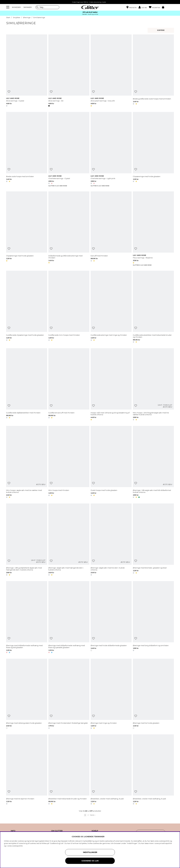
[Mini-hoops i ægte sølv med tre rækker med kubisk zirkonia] (27, 462)
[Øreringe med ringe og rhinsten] (111, 694)
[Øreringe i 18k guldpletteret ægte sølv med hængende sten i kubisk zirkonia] (27, 540)
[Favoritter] (155, 7)
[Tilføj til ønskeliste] (9, 92)
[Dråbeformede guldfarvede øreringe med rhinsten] (69, 229)
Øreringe (27, 18)
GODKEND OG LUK (90, 861)
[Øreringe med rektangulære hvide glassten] (27, 694)
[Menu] (8, 7)
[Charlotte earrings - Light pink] (111, 149)
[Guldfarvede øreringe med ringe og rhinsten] (111, 307)
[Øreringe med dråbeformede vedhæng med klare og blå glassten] (27, 618)
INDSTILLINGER (90, 852)
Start (8, 18)
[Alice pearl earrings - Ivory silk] (111, 71)
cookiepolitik (17, 846)
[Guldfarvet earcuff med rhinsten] (69, 385)
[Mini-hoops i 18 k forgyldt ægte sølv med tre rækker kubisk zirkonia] (153, 385)
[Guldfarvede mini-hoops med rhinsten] (69, 307)
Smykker (17, 18)
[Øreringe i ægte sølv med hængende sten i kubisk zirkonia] (69, 540)
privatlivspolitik (166, 843)
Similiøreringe (39, 18)
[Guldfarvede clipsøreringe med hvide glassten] (27, 307)
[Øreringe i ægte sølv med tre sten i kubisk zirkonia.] (111, 540)
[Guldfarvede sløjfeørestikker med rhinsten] (27, 385)
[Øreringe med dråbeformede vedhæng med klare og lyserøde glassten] (69, 618)
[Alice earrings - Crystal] (27, 71)
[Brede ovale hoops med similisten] (27, 149)
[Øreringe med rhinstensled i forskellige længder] (69, 694)
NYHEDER (16, 7)
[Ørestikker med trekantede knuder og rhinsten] (69, 770)
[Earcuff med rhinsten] (111, 229)
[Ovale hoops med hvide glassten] (111, 462)
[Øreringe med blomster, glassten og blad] (153, 540)
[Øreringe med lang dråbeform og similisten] (153, 618)
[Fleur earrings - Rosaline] (153, 229)
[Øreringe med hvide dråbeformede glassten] (111, 618)
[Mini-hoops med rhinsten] (69, 462)
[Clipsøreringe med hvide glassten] (153, 149)
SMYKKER (27, 7)
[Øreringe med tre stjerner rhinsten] (27, 770)
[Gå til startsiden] (90, 7)
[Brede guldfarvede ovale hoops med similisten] (153, 71)
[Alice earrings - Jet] (69, 71)
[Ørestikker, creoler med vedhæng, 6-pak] (111, 770)
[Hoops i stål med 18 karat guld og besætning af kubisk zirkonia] (111, 385)
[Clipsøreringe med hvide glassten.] (27, 229)
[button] (144, 7)
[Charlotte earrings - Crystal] (69, 149)
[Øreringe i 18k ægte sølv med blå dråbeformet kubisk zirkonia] (153, 462)
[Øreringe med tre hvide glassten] (153, 694)
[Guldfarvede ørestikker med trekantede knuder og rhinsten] (153, 307)
